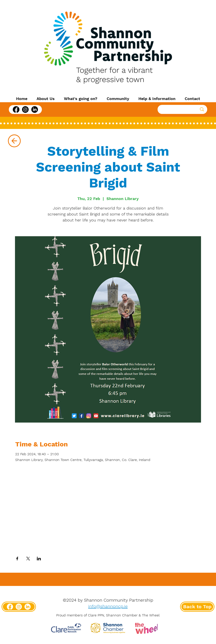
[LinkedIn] (35, 110)
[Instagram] (25, 110)
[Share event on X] (28, 559)
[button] (46, 99)
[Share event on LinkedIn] (39, 559)
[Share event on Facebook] (17, 559)
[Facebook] (16, 110)
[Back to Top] (197, 607)
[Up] (14, 141)
